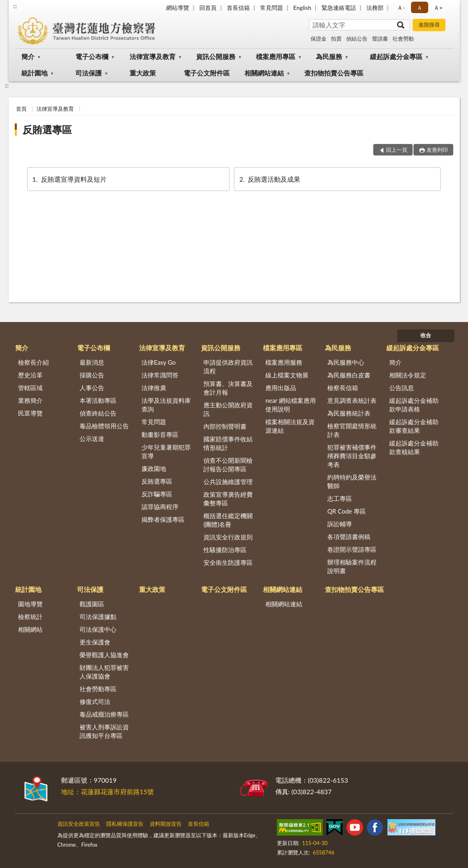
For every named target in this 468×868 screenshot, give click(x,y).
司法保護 (89, 73)
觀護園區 (92, 604)
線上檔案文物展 (287, 375)
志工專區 (340, 498)
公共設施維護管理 (228, 482)
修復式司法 (95, 701)
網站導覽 (178, 8)
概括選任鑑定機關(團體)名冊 (228, 520)
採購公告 (92, 375)
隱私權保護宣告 (125, 824)
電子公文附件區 (207, 73)
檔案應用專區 (276, 56)
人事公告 (92, 388)
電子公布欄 (92, 56)
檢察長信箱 (343, 388)
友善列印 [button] (437, 150)
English (302, 8)
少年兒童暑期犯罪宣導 (166, 451)
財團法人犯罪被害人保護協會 (104, 672)
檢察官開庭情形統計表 (352, 430)
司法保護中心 (98, 629)
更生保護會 (95, 642)
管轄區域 (30, 388)
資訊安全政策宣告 (79, 824)
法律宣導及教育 (153, 56)
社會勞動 (403, 39)
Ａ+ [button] (438, 8)
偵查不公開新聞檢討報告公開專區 (228, 465)
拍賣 (336, 39)
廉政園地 (154, 468)
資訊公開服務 (216, 56)
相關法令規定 (408, 375)
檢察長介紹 (33, 362)
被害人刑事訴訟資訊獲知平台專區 (104, 731)
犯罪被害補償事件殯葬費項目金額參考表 (352, 456)
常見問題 (272, 8)
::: (15, 6)
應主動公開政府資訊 (228, 409)
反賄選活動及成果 (269, 179)
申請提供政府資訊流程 (228, 367)
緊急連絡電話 (339, 8)
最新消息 (92, 362)
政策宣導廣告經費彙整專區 (228, 499)
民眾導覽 (30, 413)
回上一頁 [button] (397, 150)
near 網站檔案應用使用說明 (291, 405)
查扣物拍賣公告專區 (334, 73)
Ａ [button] (420, 8)
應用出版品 (281, 388)
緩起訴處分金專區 (396, 56)
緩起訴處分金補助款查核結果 (414, 447)
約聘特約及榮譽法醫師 (352, 481)
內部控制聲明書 (225, 426)
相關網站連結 (264, 73)
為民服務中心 (346, 362)
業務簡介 (30, 400)
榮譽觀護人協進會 (104, 655)
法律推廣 (154, 388)
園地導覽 (30, 604)
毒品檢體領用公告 (104, 426)
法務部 (375, 8)
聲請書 (380, 39)
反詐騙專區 (157, 494)
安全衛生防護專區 (228, 562)
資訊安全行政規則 (228, 537)
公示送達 (92, 439)
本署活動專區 (98, 400)
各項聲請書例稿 (349, 537)
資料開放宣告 (166, 824)
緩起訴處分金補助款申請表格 (414, 405)
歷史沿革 (30, 375)
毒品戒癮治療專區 (104, 714)
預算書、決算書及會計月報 (228, 388)
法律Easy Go (159, 362)
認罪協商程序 (160, 507)
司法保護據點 (98, 617)
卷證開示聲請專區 (352, 549)
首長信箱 (238, 8)
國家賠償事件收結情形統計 (228, 443)
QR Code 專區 (347, 511)
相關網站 (30, 629)
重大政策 (143, 73)
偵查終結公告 (98, 413)
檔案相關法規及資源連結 (290, 426)
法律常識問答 (160, 375)
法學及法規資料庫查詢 (166, 405)
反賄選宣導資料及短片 (69, 179)
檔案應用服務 (284, 362)
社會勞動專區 (98, 689)
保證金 (318, 39)
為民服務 (329, 56)
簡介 (28, 56)
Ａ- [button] (401, 8)
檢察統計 (30, 617)
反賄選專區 (47, 129)
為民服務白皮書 (349, 375)
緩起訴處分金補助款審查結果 (414, 426)
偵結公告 (357, 39)
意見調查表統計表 (352, 400)
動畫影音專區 (160, 434)
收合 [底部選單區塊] (426, 335)
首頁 (21, 109)
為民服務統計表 (349, 413)
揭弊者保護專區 (163, 519)
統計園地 (34, 73)
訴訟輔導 (340, 524)
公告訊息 (402, 388)
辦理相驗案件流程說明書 (352, 566)
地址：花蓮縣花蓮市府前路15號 (108, 791)
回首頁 (208, 8)
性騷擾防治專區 (225, 550)
